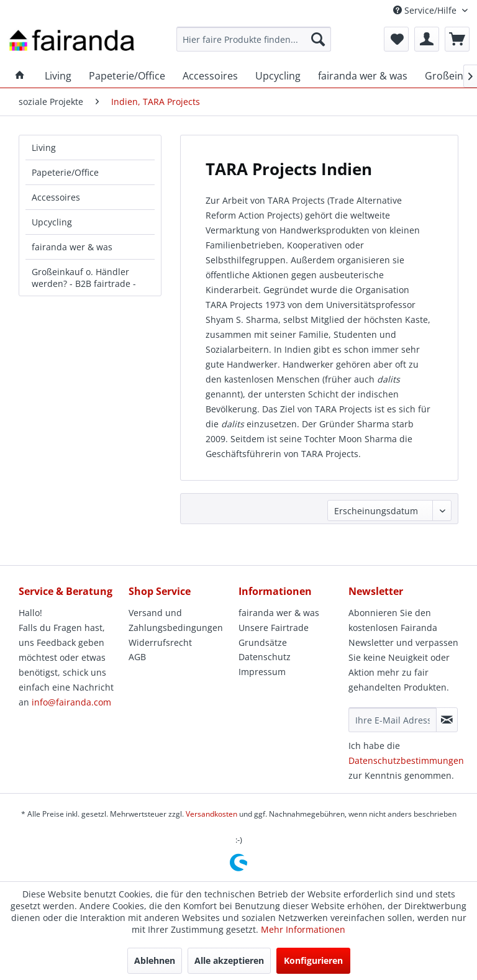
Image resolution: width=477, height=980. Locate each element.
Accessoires (56, 197)
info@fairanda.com (71, 702)
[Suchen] (318, 39)
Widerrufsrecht (160, 642)
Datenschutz (265, 657)
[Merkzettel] (396, 39)
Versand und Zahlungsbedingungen (176, 620)
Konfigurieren (313, 960)
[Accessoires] (210, 76)
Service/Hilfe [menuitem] (426, 10)
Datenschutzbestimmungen (406, 760)
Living (44, 147)
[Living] (58, 76)
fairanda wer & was (72, 247)
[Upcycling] (278, 76)
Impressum (262, 672)
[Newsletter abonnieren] (447, 720)
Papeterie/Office (65, 172)
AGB (137, 657)
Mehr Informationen (303, 929)
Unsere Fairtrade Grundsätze (274, 635)
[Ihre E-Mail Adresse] (393, 720)
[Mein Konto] (427, 39)
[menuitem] (254, 39)
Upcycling (52, 222)
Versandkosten (211, 814)
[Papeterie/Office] (127, 76)
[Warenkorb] (457, 39)
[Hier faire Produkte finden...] (254, 39)
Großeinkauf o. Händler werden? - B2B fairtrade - (84, 278)
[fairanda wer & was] (363, 76)
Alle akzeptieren (229, 960)
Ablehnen (155, 960)
